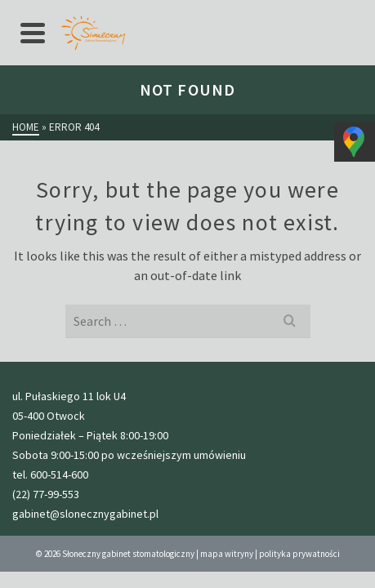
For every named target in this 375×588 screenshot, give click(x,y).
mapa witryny (227, 554)
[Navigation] (33, 33)
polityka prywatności (299, 554)
